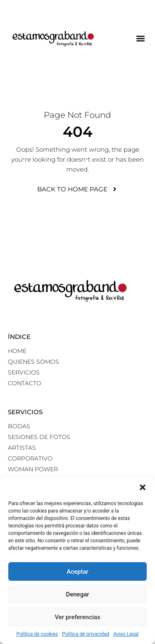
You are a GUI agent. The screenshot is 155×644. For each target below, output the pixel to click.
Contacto (25, 383)
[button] (143, 487)
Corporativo (30, 458)
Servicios (24, 372)
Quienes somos (33, 362)
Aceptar (77, 572)
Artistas (22, 448)
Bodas (19, 426)
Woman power (33, 469)
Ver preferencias (77, 617)
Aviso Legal (126, 634)
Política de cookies (37, 634)
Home (17, 351)
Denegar (77, 594)
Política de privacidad (86, 634)
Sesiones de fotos (39, 437)
